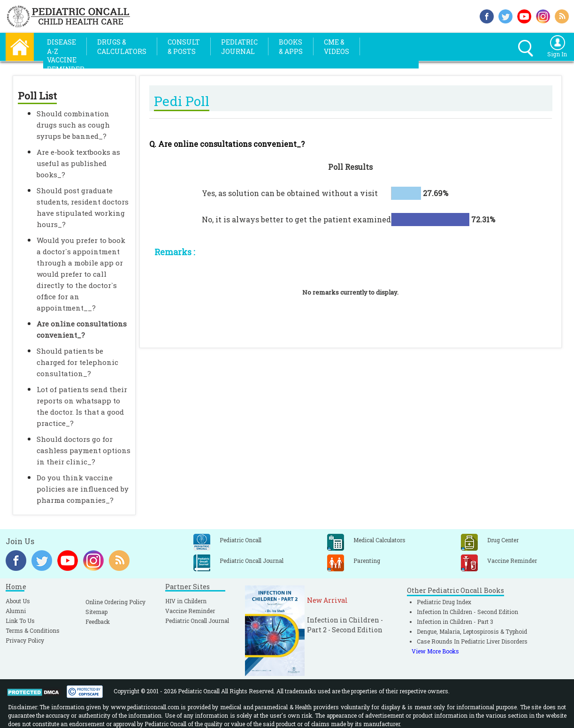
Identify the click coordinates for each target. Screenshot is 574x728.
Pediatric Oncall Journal (197, 621)
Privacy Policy (25, 640)
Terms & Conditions (33, 630)
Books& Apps (291, 47)
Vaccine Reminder (190, 611)
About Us (18, 601)
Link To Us (20, 621)
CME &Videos (337, 47)
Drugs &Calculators (122, 47)
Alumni (16, 611)
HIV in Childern (186, 601)
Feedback (98, 622)
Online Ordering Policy (115, 602)
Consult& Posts (184, 47)
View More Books (435, 651)
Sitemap (96, 612)
